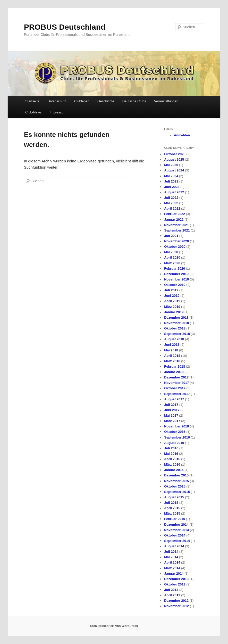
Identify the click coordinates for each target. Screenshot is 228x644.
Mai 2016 (171, 454)
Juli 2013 (171, 590)
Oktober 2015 (175, 486)
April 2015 (172, 508)
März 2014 (172, 568)
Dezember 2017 (176, 377)
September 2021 (177, 230)
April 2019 (172, 301)
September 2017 (177, 394)
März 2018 (172, 361)
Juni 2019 (172, 296)
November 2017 (176, 383)
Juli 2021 (171, 236)
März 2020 (172, 263)
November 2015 (176, 481)
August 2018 (174, 339)
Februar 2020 (175, 269)
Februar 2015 (175, 519)
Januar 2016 (174, 470)
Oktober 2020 (175, 247)
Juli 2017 (171, 405)
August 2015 (174, 497)
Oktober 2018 (175, 328)
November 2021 (176, 225)
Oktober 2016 (175, 432)
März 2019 (172, 307)
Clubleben (82, 101)
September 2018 (177, 334)
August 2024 (174, 170)
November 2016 (176, 426)
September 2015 (177, 492)
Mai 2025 (171, 165)
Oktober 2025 (175, 154)
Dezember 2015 (176, 475)
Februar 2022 (175, 214)
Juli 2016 (171, 448)
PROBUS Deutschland (65, 27)
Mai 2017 (171, 415)
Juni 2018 (172, 345)
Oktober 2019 (175, 285)
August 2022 (174, 192)
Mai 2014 (171, 557)
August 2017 (174, 399)
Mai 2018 (171, 350)
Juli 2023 (171, 181)
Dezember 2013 (176, 579)
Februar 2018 (175, 366)
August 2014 (174, 546)
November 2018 (176, 323)
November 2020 (176, 241)
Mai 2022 (171, 203)
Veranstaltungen (166, 101)
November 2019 (176, 279)
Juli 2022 (171, 198)
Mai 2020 (171, 252)
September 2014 (177, 541)
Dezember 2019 (176, 274)
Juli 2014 (171, 552)
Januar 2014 (174, 573)
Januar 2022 (174, 220)
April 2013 (172, 595)
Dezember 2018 (176, 317)
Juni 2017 (172, 410)
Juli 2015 (171, 503)
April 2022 (172, 208)
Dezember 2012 (176, 601)
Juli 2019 (171, 290)
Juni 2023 (172, 187)
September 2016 (177, 437)
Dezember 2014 (176, 525)
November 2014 (176, 530)
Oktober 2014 (175, 535)
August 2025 (174, 159)
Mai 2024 (171, 176)
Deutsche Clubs (134, 101)
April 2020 (172, 257)
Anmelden (182, 135)
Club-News (33, 112)
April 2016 (172, 459)
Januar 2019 (174, 312)
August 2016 (174, 443)
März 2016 (172, 464)
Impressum (58, 112)
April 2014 (172, 562)
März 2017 (172, 421)
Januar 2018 (174, 372)
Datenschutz (57, 101)
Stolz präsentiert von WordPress (114, 626)
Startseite (32, 101)
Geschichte (106, 101)
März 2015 (172, 513)
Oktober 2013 (175, 584)
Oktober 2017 (175, 388)
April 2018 (172, 356)
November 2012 (176, 606)
